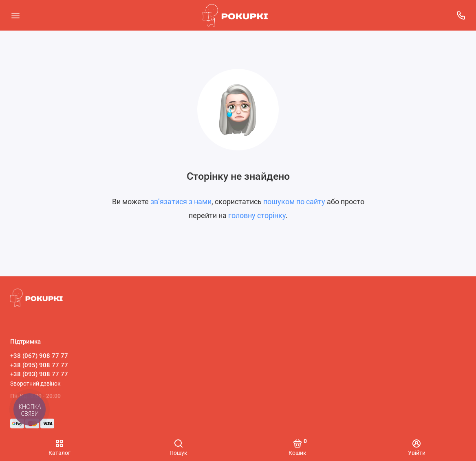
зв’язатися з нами (181, 202)
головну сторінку (257, 215)
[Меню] (15, 15)
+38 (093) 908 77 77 (39, 374)
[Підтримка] (461, 15)
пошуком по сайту (294, 202)
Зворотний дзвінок (35, 384)
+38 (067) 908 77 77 (39, 356)
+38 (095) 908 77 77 (39, 365)
